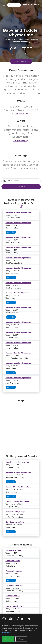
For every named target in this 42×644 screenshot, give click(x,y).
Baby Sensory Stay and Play (17, 462)
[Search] (12, 5)
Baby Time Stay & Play (15, 512)
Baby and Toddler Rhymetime (18, 212)
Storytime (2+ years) (14, 586)
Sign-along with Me (14, 606)
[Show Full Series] (21, 207)
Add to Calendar (21, 114)
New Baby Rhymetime (15, 522)
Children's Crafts (13, 561)
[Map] (21, 426)
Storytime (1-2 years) (14, 550)
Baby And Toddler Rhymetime (18, 487)
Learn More (7, 633)
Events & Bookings (31, 5)
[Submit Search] (19, 5)
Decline (21, 639)
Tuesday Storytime (14, 571)
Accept (8, 639)
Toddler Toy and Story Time (17, 501)
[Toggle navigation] (3, 5)
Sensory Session (13, 596)
